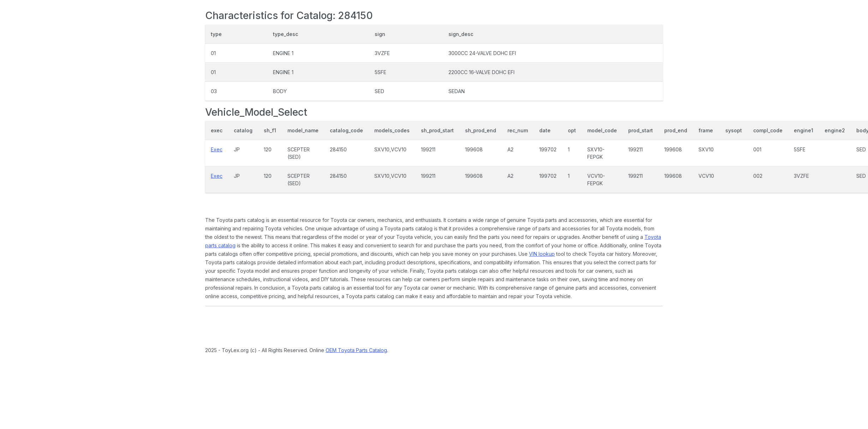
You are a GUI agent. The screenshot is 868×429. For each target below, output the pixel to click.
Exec (217, 149)
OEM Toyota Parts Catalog (356, 350)
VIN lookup (542, 254)
